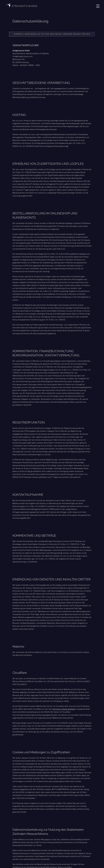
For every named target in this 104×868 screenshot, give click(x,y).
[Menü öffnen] (98, 6)
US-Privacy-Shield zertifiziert (64, 709)
